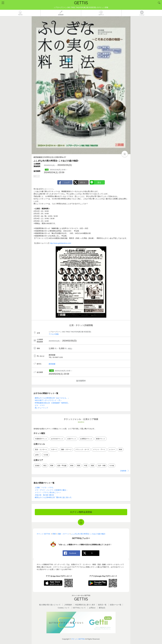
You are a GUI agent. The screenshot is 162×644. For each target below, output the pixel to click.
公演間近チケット (86, 439)
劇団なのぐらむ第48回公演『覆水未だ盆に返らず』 (54, 497)
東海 (72, 466)
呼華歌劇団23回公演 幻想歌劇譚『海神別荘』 (52, 403)
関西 (79, 466)
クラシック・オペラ (82, 449)
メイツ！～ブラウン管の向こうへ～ (48, 492)
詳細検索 (123, 471)
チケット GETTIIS (78, 639)
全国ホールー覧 (115, 605)
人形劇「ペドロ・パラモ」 (45, 488)
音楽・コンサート (41, 449)
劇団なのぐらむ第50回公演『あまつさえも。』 (52, 398)
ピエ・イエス (40, 405)
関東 (52, 466)
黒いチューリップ (41, 408)
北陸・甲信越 (62, 466)
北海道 (37, 466)
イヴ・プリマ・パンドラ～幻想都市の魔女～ (51, 490)
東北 (45, 466)
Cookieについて (64, 608)
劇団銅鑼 (52, 364)
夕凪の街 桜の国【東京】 (45, 495)
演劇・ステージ (66, 449)
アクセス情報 (54, 334)
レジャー (112, 449)
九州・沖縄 (102, 466)
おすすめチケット (57, 439)
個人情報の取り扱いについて (50, 605)
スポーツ (54, 449)
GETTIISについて (79, 608)
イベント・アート (99, 449)
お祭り (37, 455)
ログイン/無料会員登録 (81, 512)
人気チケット (72, 439)
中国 (86, 466)
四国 (92, 466)
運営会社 (102, 608)
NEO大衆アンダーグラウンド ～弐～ (48, 400)
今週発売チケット (41, 439)
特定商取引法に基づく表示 (85, 605)
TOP (81, 523)
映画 (120, 449)
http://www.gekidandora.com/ (61, 243)
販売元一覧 (102, 605)
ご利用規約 (68, 605)
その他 (46, 455)
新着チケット (101, 439)
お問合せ (92, 608)
